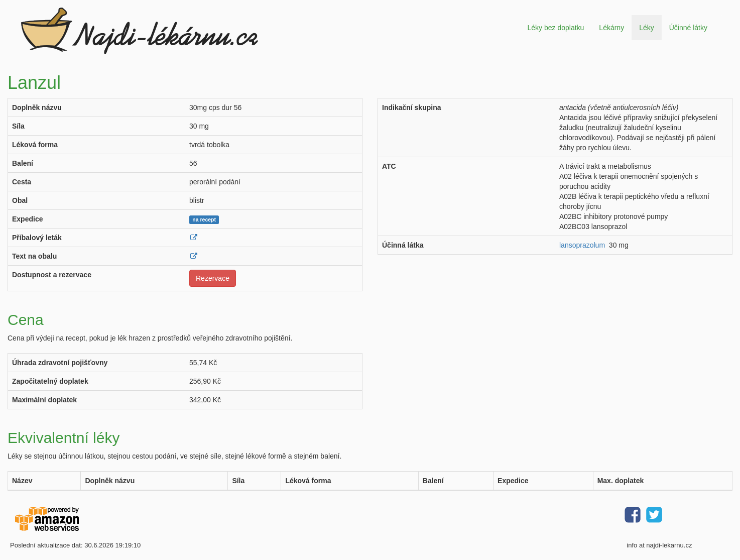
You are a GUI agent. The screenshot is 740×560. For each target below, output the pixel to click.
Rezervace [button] (213, 278)
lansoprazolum (582, 245)
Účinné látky (688, 28)
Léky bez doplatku (556, 28)
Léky (647, 28)
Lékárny (611, 28)
